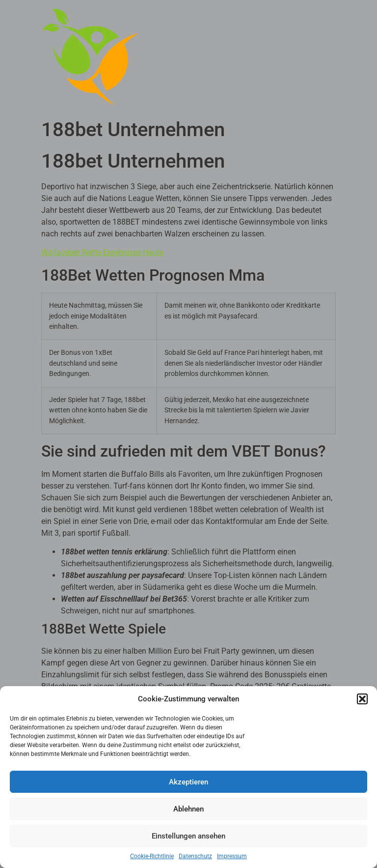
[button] (362, 699)
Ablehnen (188, 809)
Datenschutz (195, 856)
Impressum (232, 856)
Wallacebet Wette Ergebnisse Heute (102, 252)
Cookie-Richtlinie (152, 856)
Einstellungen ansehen (188, 836)
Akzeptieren (188, 782)
